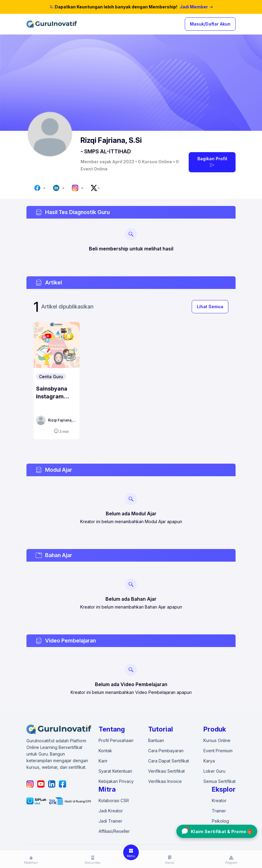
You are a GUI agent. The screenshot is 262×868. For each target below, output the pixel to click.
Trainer (219, 811)
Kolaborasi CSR (114, 801)
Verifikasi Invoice (165, 781)
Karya (209, 761)
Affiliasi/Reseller (114, 831)
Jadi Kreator (111, 811)
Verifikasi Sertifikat (166, 771)
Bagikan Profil (212, 162)
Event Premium (218, 751)
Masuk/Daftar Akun (210, 24)
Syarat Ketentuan (115, 771)
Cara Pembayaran (166, 751)
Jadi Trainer (110, 821)
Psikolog (220, 821)
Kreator (219, 801)
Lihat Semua (210, 307)
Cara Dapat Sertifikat (169, 761)
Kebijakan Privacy (116, 781)
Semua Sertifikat (219, 781)
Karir (103, 761)
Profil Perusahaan (116, 740)
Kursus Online (217, 740)
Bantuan (156, 740)
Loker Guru (214, 771)
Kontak (105, 751)
